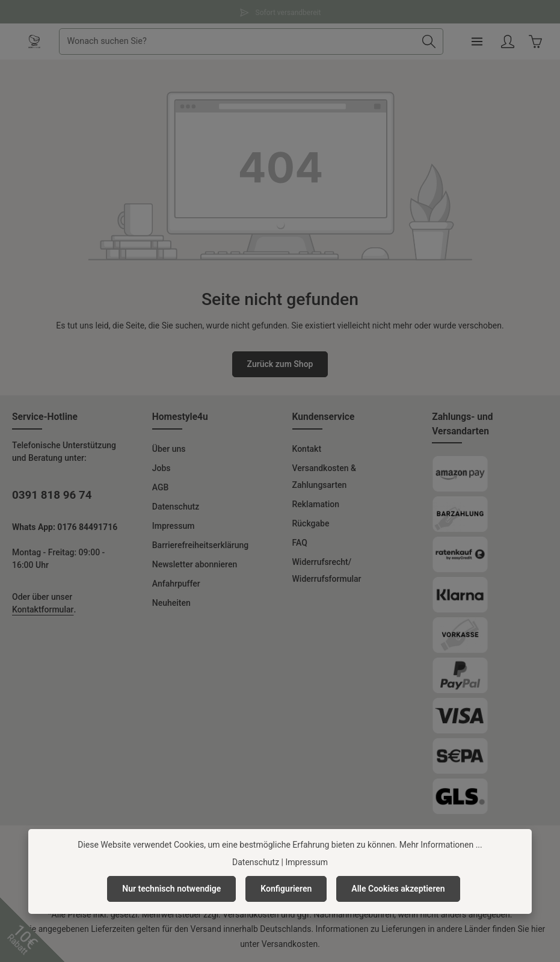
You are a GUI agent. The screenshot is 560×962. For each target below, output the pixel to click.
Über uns (169, 449)
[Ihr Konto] (507, 42)
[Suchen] (429, 42)
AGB (161, 487)
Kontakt (307, 449)
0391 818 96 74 (52, 495)
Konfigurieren (286, 889)
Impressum (174, 526)
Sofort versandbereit (280, 11)
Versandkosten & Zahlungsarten (324, 476)
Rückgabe (311, 523)
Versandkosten (251, 914)
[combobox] (237, 42)
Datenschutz (176, 507)
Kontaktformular (43, 609)
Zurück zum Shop (280, 364)
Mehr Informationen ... (441, 845)
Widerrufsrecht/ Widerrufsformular (327, 570)
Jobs (162, 468)
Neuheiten (171, 603)
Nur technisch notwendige (171, 889)
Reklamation (316, 504)
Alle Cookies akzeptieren (398, 889)
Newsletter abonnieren (195, 564)
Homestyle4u (180, 417)
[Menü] (476, 42)
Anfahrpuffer (176, 584)
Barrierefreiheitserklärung (201, 545)
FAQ (300, 543)
